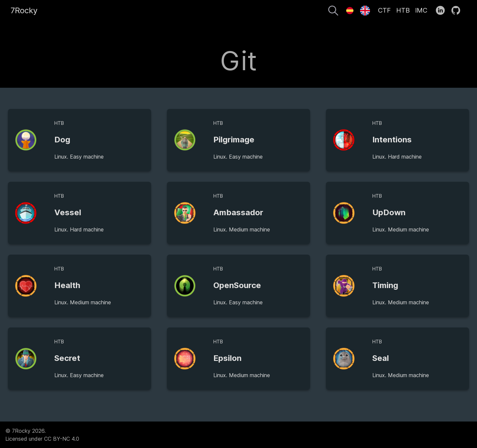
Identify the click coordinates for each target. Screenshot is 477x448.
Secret (67, 358)
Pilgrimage (234, 140)
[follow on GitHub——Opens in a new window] (458, 11)
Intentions (392, 140)
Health (67, 285)
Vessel (68, 212)
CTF (384, 10)
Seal (381, 358)
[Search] (333, 12)
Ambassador (238, 212)
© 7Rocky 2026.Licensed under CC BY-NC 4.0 (42, 435)
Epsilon (227, 358)
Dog (62, 140)
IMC (421, 10)
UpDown (389, 212)
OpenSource (237, 285)
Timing (385, 285)
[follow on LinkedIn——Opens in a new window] (442, 11)
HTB (403, 10)
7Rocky (24, 10)
